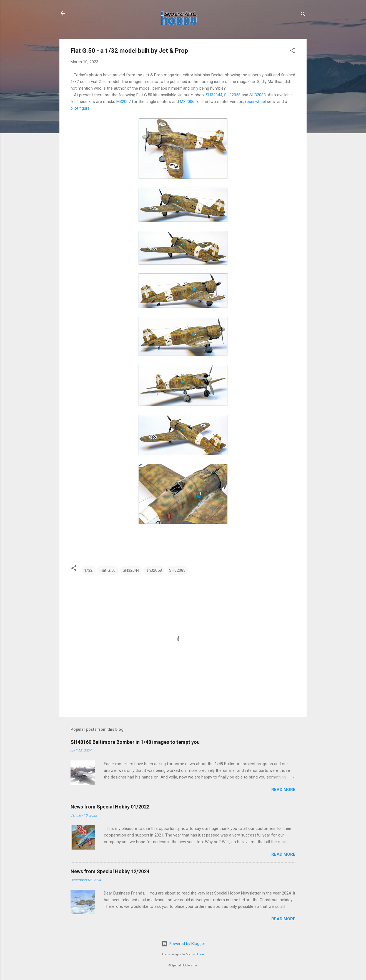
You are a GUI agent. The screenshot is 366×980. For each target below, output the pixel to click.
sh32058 (154, 570)
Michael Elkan (195, 954)
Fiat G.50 (108, 570)
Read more (283, 790)
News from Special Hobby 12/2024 (110, 871)
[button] (292, 51)
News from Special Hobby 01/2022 (110, 807)
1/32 (88, 570)
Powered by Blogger (183, 944)
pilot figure (80, 108)
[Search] (303, 15)
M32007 (124, 102)
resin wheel (255, 102)
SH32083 (258, 95)
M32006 (187, 102)
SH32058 (232, 95)
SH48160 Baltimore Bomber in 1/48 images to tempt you (135, 742)
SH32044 (214, 95)
